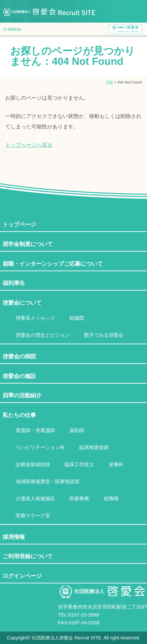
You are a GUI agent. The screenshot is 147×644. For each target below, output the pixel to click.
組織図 (77, 318)
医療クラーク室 (33, 516)
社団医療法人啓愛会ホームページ (125, 29)
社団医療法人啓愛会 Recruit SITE (49, 11)
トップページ (19, 224)
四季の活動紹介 (22, 395)
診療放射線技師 (33, 464)
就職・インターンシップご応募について (53, 264)
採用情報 (14, 537)
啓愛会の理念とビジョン (43, 335)
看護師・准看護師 (35, 430)
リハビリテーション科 (40, 447)
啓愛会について (22, 303)
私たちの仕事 (19, 415)
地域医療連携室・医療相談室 (48, 482)
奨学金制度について (28, 244)
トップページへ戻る (29, 145)
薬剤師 (77, 430)
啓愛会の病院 (19, 356)
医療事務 (79, 499)
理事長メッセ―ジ (35, 318)
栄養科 (116, 464)
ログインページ (22, 576)
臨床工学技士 (79, 464)
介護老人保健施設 (35, 499)
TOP (110, 82)
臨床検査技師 (94, 447)
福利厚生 (14, 283)
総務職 (111, 499)
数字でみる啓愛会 (104, 335)
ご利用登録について (28, 556)
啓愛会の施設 (19, 376)
